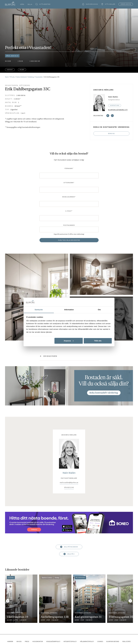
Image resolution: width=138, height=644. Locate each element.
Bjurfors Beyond (113, 641)
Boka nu (111, 133)
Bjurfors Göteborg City (118, 110)
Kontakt (10, 70)
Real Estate (127, 641)
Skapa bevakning (90, 4)
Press (27, 641)
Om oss (19, 641)
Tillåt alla (98, 341)
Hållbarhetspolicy (87, 641)
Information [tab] (69, 310)
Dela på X (69, 554)
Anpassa (69, 341)
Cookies (100, 641)
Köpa (22, 4)
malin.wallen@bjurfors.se (69, 483)
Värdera (126, 4)
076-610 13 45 (69, 487)
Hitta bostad (43, 4)
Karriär (10, 641)
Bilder (22, 70)
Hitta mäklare (108, 4)
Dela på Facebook (69, 547)
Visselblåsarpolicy (53, 641)
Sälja (30, 4)
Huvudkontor (38, 641)
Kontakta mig (115, 105)
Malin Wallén (69, 473)
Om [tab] (99, 310)
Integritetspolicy (70, 641)
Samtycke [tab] (39, 310)
